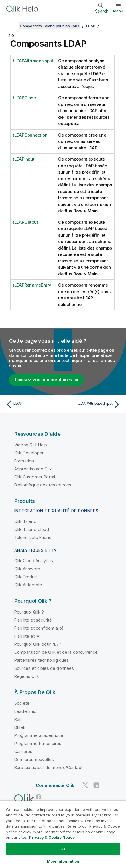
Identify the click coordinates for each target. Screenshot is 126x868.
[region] (63, 834)
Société (22, 703)
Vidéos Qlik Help (31, 445)
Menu (118, 11)
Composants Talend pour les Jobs (49, 26)
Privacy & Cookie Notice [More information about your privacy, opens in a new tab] (52, 837)
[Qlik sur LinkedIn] (96, 785)
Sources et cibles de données (44, 668)
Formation (24, 461)
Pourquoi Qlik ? (29, 612)
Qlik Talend (25, 521)
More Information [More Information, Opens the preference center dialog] (63, 861)
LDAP (91, 26)
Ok (63, 849)
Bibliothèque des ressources (43, 485)
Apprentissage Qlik (33, 469)
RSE (18, 719)
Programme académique (39, 735)
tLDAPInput (24, 159)
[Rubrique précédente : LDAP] (33, 404)
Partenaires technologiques (42, 660)
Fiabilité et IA (27, 636)
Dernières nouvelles (34, 759)
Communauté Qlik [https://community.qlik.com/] (55, 785)
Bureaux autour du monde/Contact (48, 767)
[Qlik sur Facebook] (39, 797)
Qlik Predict (26, 577)
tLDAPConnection (30, 135)
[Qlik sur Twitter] (85, 785)
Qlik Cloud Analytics (34, 561)
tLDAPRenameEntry (32, 285)
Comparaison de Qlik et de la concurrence (56, 652)
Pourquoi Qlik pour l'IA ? (38, 644)
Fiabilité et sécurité (33, 620)
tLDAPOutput (25, 222)
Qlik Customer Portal (35, 477)
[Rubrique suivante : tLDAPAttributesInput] (93, 404)
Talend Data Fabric (33, 537)
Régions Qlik (27, 676)
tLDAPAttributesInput (33, 61)
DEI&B (20, 727)
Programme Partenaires (38, 743)
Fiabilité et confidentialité (39, 628)
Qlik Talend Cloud (32, 529)
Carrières (23, 751)
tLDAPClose (24, 98)
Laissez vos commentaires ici (46, 380)
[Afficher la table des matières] (11, 26)
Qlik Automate (28, 585)
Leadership (25, 711)
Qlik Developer (29, 453)
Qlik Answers (27, 569)
